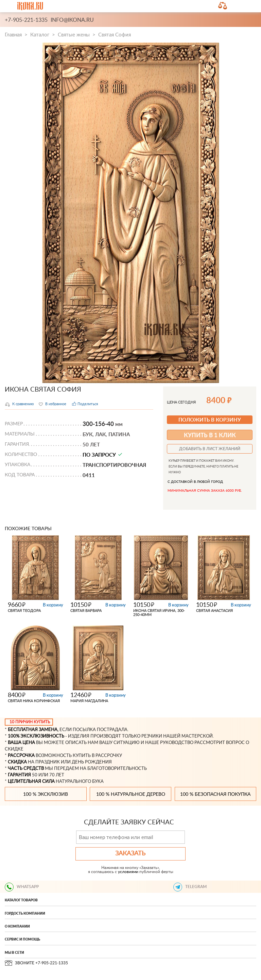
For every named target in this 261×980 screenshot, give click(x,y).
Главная (13, 35)
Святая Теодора (24, 611)
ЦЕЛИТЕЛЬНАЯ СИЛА (31, 781)
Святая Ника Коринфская (34, 701)
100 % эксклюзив (46, 794)
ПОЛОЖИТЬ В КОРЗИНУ (210, 420)
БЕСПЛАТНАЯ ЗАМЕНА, (33, 730)
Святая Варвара (86, 611)
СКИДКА (17, 762)
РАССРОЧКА (21, 756)
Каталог (40, 35)
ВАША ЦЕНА (21, 743)
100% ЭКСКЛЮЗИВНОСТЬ (36, 736)
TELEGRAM (190, 887)
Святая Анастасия (214, 611)
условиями (128, 872)
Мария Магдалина (89, 701)
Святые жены (74, 35)
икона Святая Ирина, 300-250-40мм (159, 613)
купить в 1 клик (210, 435)
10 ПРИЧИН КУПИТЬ (30, 722)
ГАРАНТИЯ (19, 775)
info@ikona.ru (72, 20)
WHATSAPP (22, 887)
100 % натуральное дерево (131, 794)
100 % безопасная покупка (215, 794)
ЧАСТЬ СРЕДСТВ (26, 769)
